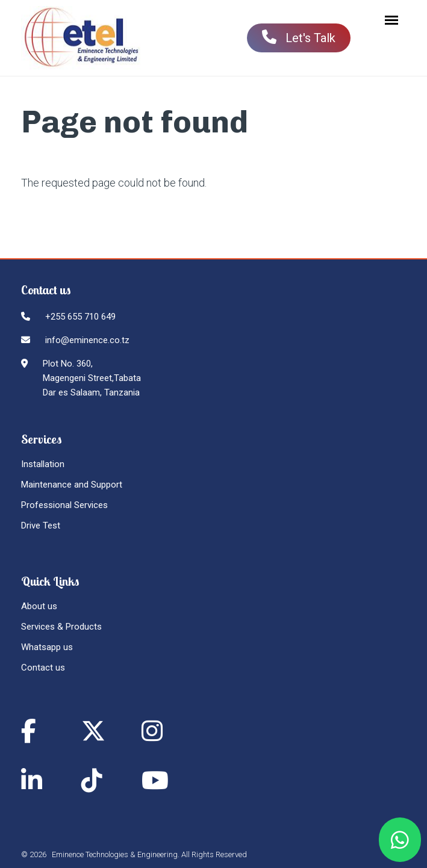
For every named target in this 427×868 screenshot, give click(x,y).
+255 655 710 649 (80, 317)
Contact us (43, 668)
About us (39, 606)
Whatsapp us (47, 647)
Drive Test (41, 525)
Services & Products (61, 627)
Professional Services (64, 505)
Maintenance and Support (72, 485)
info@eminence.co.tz (87, 340)
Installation (43, 464)
